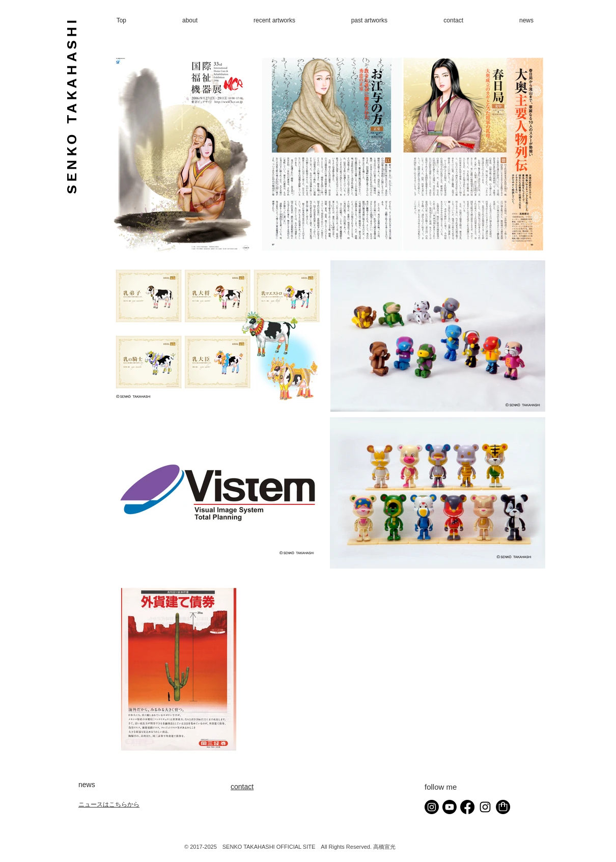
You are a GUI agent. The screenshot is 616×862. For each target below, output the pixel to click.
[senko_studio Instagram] (485, 807)
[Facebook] (467, 807)
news (87, 785)
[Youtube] (450, 807)
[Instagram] (432, 807)
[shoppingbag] (503, 807)
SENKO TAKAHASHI (72, 105)
